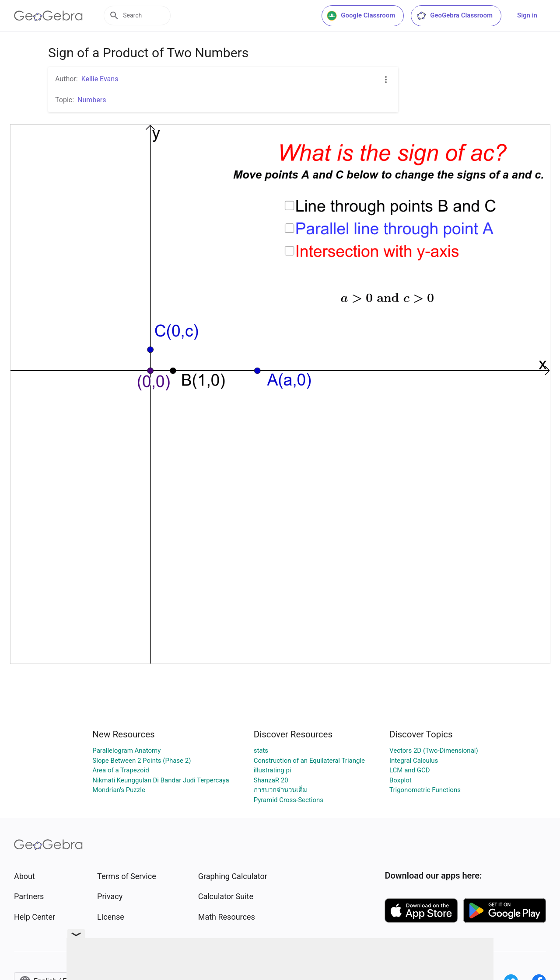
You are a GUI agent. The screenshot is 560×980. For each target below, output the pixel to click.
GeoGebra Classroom (454, 16)
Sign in (527, 15)
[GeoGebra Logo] (48, 16)
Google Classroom (361, 16)
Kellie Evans (100, 79)
